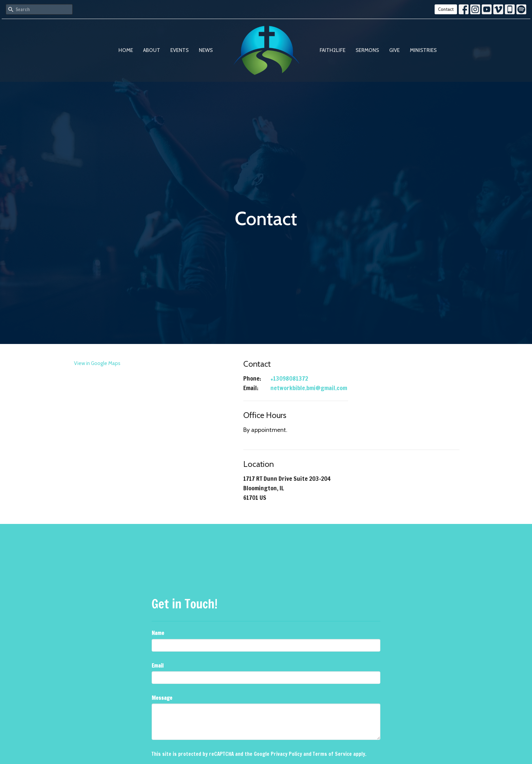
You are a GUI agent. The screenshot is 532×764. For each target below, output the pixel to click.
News (206, 50)
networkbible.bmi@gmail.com (309, 388)
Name (158, 633)
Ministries (423, 50)
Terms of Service (332, 754)
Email (158, 666)
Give (394, 50)
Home (126, 50)
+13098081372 (289, 378)
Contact (446, 9)
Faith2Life (332, 50)
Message (162, 698)
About (152, 50)
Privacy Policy (286, 754)
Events (179, 50)
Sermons (367, 50)
